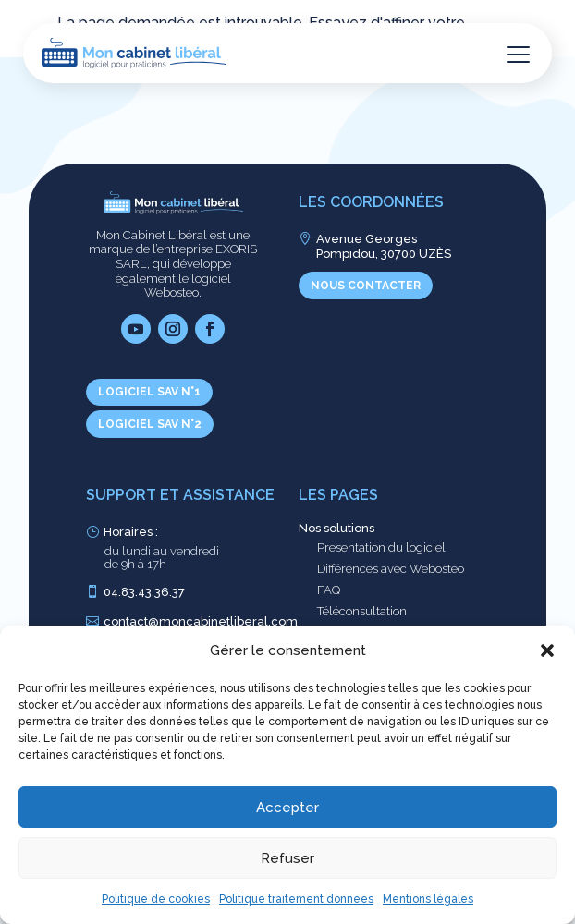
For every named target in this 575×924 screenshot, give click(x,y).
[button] (547, 650)
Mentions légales (428, 899)
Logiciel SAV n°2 (150, 424)
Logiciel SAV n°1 (149, 392)
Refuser (287, 858)
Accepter (287, 808)
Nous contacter (366, 286)
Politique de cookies (156, 899)
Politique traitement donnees (296, 899)
